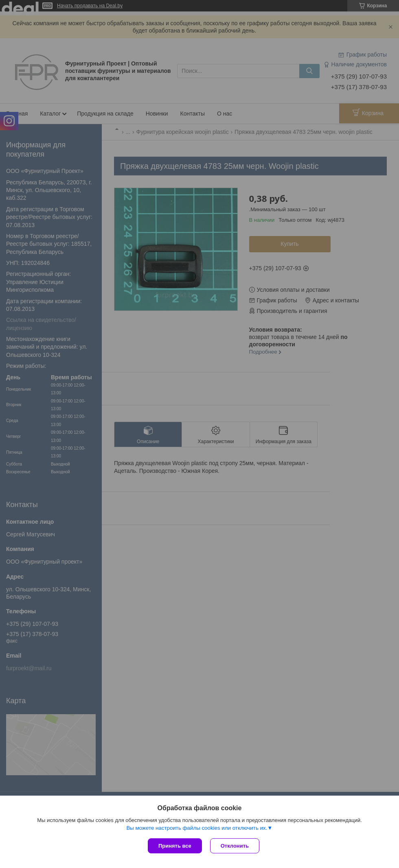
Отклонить (235, 846)
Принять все (175, 846)
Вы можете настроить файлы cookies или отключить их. (197, 828)
